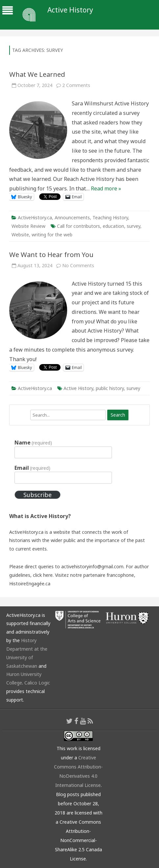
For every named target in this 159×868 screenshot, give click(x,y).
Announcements (72, 217)
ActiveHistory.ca (35, 217)
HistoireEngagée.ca (30, 584)
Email (32, 468)
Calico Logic (37, 683)
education (113, 226)
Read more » (106, 188)
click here (43, 575)
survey (133, 226)
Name (33, 443)
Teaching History (110, 217)
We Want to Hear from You (51, 255)
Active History (70, 10)
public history (110, 388)
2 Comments (76, 85)
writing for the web (52, 235)
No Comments (78, 265)
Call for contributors (79, 226)
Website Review (28, 226)
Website (20, 235)
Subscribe (38, 495)
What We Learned (37, 74)
